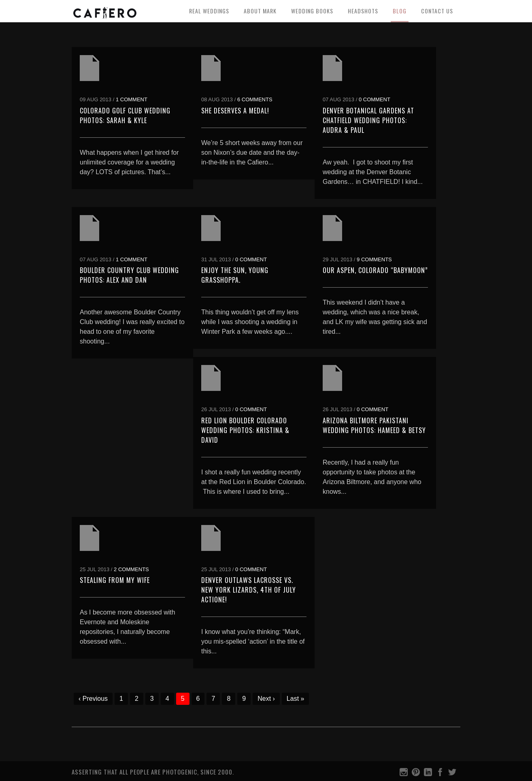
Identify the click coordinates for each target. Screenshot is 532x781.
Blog (400, 11)
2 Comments (131, 569)
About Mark (260, 11)
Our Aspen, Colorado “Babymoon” (375, 270)
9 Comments (374, 259)
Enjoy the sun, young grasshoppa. (235, 275)
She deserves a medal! (235, 111)
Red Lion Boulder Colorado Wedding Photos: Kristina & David (245, 430)
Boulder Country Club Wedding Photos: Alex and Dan (129, 275)
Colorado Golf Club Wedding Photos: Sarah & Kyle (125, 115)
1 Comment (132, 99)
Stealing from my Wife (115, 580)
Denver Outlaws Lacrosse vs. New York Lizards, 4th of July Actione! (249, 590)
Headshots (363, 11)
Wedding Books (312, 11)
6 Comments (255, 99)
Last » (296, 699)
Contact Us (437, 11)
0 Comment (375, 99)
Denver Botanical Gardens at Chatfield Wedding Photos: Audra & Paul (368, 120)
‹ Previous (93, 699)
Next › (266, 699)
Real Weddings (209, 11)
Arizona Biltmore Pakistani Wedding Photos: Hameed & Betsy (374, 425)
